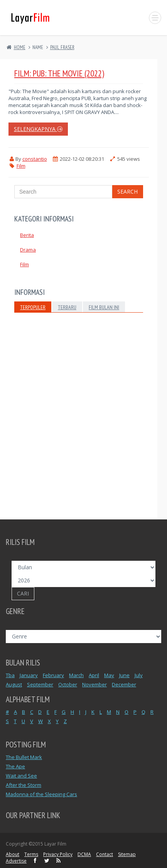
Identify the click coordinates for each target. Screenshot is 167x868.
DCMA (84, 854)
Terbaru (67, 307)
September (40, 684)
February (53, 675)
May (109, 675)
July (139, 675)
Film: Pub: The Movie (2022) (59, 73)
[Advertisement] (83, 427)
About (13, 854)
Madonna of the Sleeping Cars (41, 794)
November (94, 684)
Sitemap (127, 854)
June (124, 675)
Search (127, 191)
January (29, 675)
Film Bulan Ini (104, 307)
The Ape (15, 766)
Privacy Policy (58, 854)
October (68, 684)
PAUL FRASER (62, 47)
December (124, 684)
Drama (28, 250)
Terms (31, 854)
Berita (27, 235)
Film (21, 166)
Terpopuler (33, 307)
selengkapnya (38, 129)
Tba (10, 675)
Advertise (16, 861)
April (94, 675)
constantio (35, 159)
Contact (105, 854)
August (14, 684)
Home (20, 47)
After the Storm (24, 785)
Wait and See (21, 776)
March (76, 675)
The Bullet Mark (24, 757)
